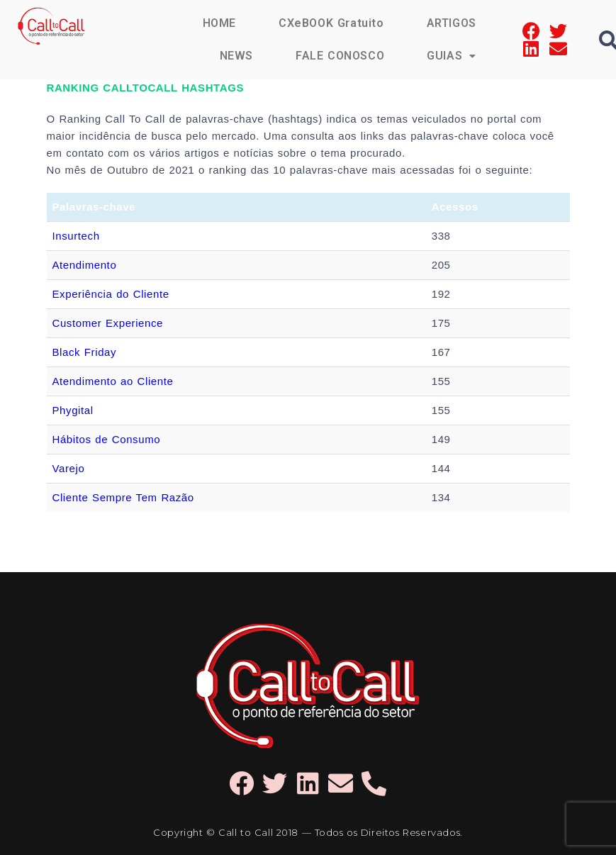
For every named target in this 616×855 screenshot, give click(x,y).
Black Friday (85, 352)
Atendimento (85, 265)
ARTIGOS (452, 23)
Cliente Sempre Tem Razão (123, 497)
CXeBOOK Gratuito (331, 23)
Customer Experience (108, 323)
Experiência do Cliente (111, 294)
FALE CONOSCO (340, 56)
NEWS (236, 56)
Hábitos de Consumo (107, 439)
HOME (219, 23)
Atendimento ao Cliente (113, 381)
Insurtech (76, 236)
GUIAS (452, 56)
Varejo (69, 468)
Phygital (73, 410)
